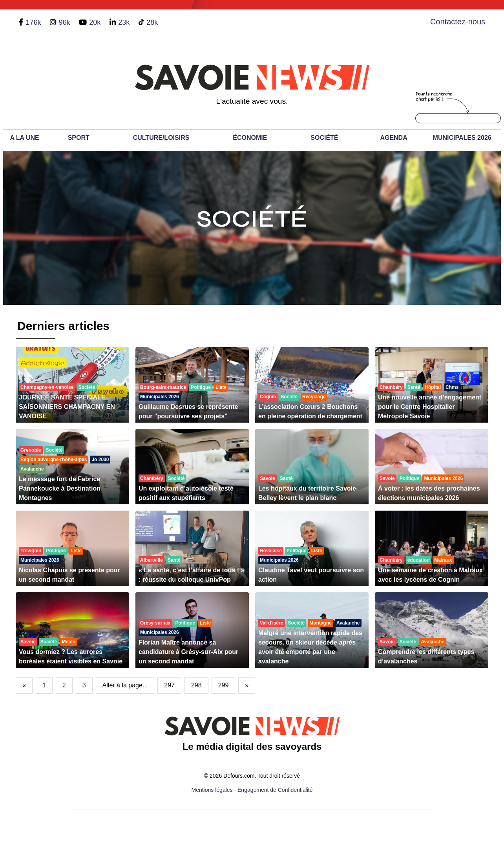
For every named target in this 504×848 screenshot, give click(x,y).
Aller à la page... (125, 685)
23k (124, 22)
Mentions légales (212, 790)
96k (64, 22)
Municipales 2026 (462, 138)
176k (33, 22)
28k (152, 22)
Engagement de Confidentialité (275, 790)
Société (324, 138)
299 (224, 685)
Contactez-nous (458, 22)
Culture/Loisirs (161, 138)
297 (169, 685)
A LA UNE (24, 138)
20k (95, 22)
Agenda (394, 138)
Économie (250, 138)
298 (196, 685)
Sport (79, 138)
